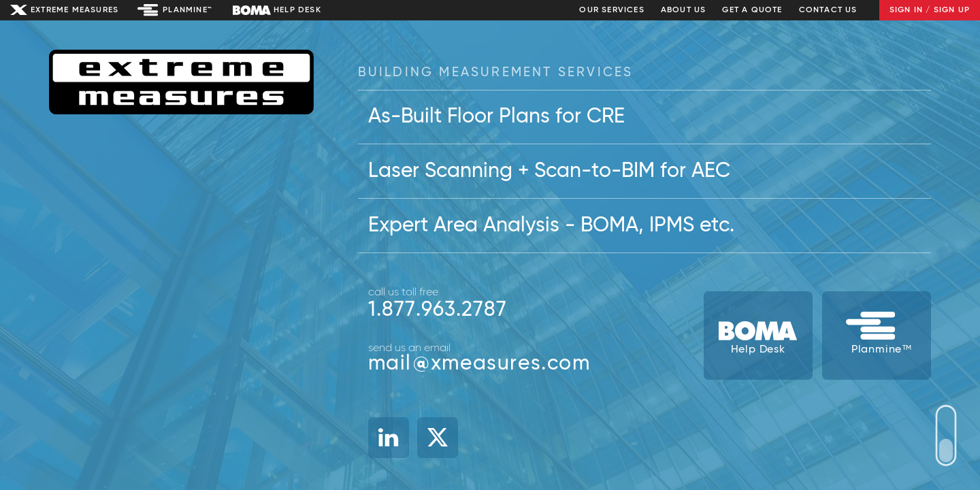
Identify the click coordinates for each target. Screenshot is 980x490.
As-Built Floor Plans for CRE (496, 117)
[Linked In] (389, 438)
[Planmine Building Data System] (877, 336)
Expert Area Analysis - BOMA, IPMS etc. (551, 226)
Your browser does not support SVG (946, 436)
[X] (438, 438)
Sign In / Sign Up (930, 10)
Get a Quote (752, 10)
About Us (684, 10)
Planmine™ (187, 10)
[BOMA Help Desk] (758, 336)
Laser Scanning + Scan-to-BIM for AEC (549, 171)
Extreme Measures (75, 10)
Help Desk (297, 10)
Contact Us (828, 10)
